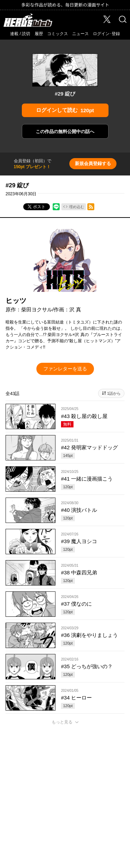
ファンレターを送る (65, 369)
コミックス (58, 34)
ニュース (80, 34)
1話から (114, 393)
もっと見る (62, 722)
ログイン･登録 (106, 34)
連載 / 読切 (20, 34)
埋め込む (77, 207)
